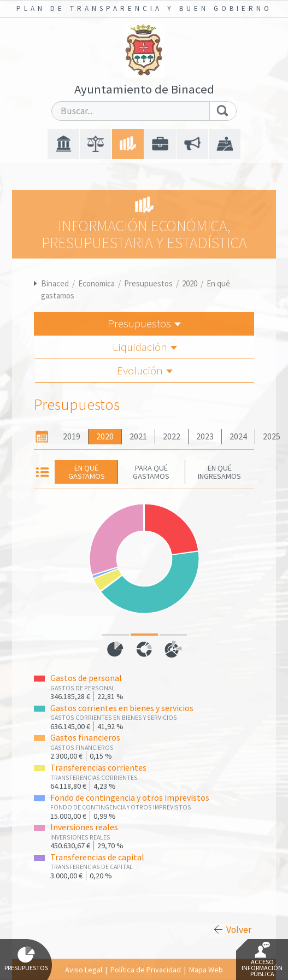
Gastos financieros (85, 738)
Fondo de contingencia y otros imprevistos (130, 798)
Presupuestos (148, 283)
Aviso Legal (84, 970)
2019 (72, 436)
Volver (239, 930)
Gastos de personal (86, 678)
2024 (238, 436)
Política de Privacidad (146, 970)
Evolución (145, 370)
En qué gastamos (87, 472)
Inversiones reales (84, 827)
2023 (205, 436)
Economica (96, 283)
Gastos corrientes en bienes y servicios (122, 708)
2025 (272, 436)
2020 (190, 283)
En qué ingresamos (219, 472)
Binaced (55, 283)
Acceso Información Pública (262, 960)
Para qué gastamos (151, 472)
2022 (172, 436)
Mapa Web (206, 970)
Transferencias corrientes (98, 768)
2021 (138, 436)
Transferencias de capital (97, 857)
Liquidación (145, 347)
